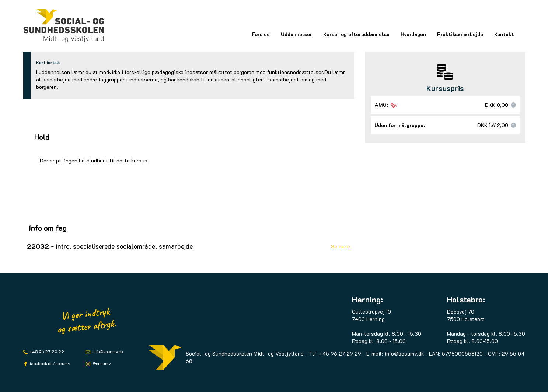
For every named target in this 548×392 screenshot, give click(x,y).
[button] (513, 105)
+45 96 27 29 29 (46, 351)
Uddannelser (296, 34)
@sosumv (101, 363)
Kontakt (504, 34)
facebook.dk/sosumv (49, 363)
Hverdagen (413, 34)
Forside (261, 34)
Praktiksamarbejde (460, 34)
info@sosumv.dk (107, 351)
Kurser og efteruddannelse (356, 34)
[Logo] (64, 26)
